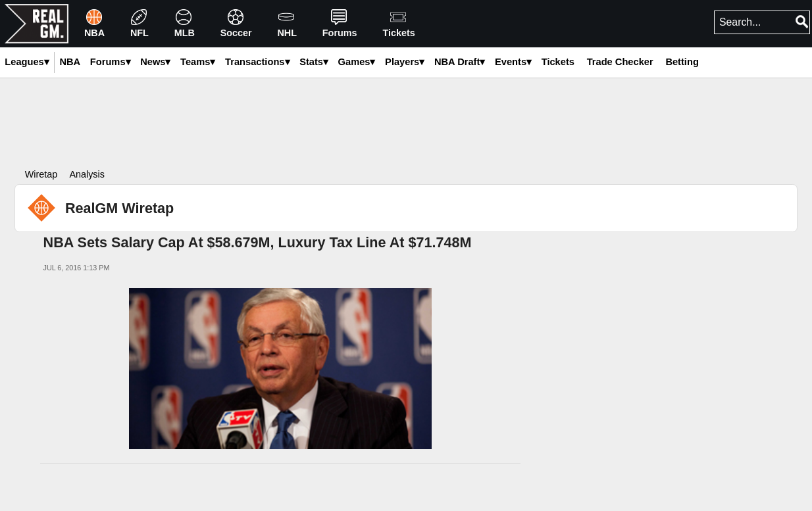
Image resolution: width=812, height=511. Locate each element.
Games (357, 62)
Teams (198, 62)
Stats (314, 62)
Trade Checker (620, 62)
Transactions (257, 62)
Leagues (27, 62)
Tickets (558, 62)
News (155, 62)
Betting (682, 62)
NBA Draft (460, 62)
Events (513, 62)
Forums (111, 62)
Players (405, 62)
